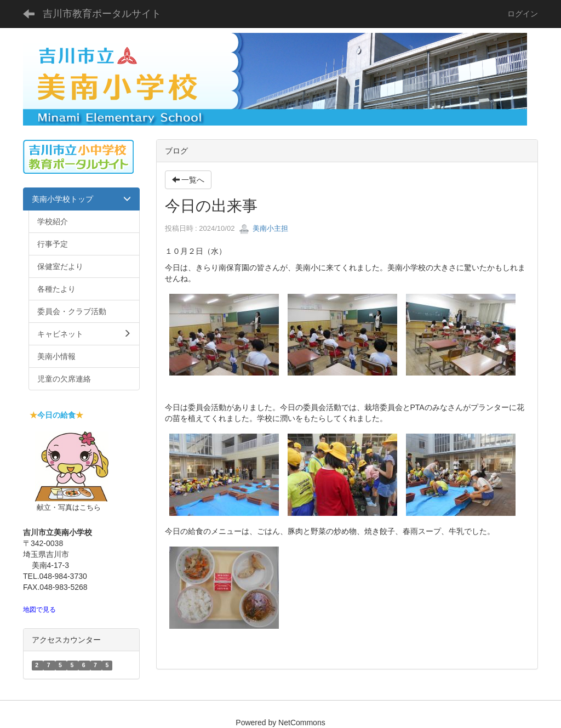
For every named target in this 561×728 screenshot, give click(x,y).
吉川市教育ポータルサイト (102, 14)
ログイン (523, 14)
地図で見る (39, 610)
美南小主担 (264, 228)
